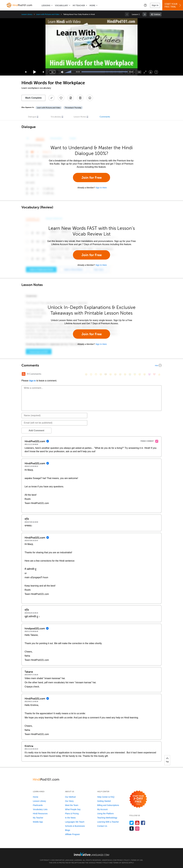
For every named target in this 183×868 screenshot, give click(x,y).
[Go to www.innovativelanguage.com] (91, 854)
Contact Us (102, 826)
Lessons (46, 6)
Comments (105, 117)
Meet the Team (72, 805)
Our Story (69, 801)
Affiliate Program (72, 834)
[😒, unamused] (101, 374)
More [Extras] (92, 6)
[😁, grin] (96, 374)
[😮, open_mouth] (145, 374)
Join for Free (92, 178)
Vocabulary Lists (40, 809)
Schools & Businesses (75, 826)
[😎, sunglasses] (106, 374)
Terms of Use (137, 860)
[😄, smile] (86, 374)
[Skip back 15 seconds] (26, 72)
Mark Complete (34, 98)
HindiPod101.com (109, 860)
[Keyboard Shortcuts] (156, 72)
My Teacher (79, 6)
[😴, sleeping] (140, 374)
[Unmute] (62, 72)
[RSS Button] (24, 374)
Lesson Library (27, 14)
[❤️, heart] (154, 374)
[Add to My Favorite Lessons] (61, 98)
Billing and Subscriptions (108, 805)
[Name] (54, 416)
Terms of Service (121, 863)
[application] (91, 47)
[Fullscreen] (145, 72)
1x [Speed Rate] (52, 72)
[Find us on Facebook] (143, 823)
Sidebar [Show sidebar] (157, 14)
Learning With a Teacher (108, 822)
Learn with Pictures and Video (48, 14)
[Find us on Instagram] (137, 829)
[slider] (68, 72)
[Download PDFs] (80, 98)
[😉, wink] (125, 374)
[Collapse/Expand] (91, 365)
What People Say (73, 809)
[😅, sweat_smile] (120, 374)
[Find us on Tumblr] (132, 829)
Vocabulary (61, 6)
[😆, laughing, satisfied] (115, 374)
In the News (70, 818)
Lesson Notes (80, 117)
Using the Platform (105, 814)
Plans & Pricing (72, 814)
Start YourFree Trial (173, 5)
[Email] (54, 423)
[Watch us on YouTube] (137, 823)
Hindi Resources (40, 814)
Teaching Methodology (107, 818)
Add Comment (36, 430)
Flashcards (38, 805)
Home (36, 797)
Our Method (70, 797)
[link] (145, 14)
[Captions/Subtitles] (139, 72)
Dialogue (32, 117)
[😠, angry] (111, 374)
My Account (102, 809)
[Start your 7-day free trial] (138, 799)
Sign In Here (101, 188)
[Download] (151, 72)
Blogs (68, 830)
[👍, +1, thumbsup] (159, 374)
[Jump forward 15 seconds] (44, 72)
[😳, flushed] (91, 374)
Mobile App (38, 822)
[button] (145, 5)
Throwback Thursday (73, 108)
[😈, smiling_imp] (149, 374)
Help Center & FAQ (106, 797)
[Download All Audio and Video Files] (90, 98)
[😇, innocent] (135, 374)
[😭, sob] (130, 374)
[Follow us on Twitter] (132, 823)
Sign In (155, 5)
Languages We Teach (75, 822)
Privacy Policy (123, 860)
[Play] (35, 72)
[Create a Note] (71, 98)
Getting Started (104, 801)
